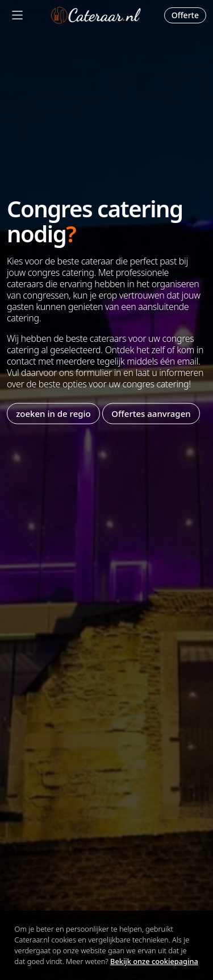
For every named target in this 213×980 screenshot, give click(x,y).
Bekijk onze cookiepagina (154, 961)
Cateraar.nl (96, 15)
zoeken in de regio (53, 413)
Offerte (185, 15)
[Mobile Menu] (17, 15)
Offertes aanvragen (151, 413)
